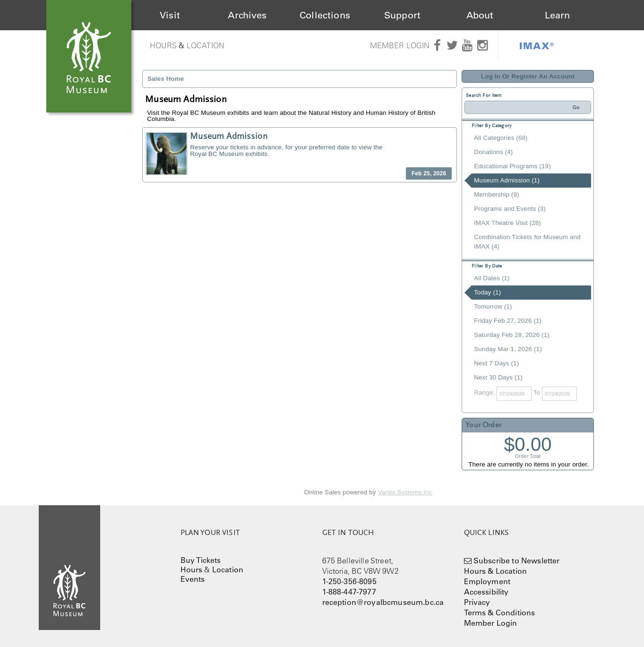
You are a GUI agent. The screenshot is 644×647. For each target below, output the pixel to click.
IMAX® (537, 45)
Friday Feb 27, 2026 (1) (508, 321)
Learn (558, 15)
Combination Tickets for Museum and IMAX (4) (527, 242)
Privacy (477, 602)
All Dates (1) (492, 278)
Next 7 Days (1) (496, 363)
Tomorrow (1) (493, 306)
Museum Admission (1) (507, 180)
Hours (163, 45)
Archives (247, 15)
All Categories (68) (501, 138)
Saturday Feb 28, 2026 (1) (512, 335)
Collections (325, 15)
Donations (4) (493, 152)
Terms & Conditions (500, 612)
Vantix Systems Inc (405, 492)
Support (402, 15)
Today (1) (487, 292)
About (480, 15)
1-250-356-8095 (349, 581)
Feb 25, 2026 (429, 173)
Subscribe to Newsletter (517, 561)
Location (206, 45)
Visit (170, 15)
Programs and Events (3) (510, 209)
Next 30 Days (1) (498, 377)
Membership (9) (497, 194)
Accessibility (486, 592)
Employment (487, 581)
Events (193, 579)
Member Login (400, 45)
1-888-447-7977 (349, 592)
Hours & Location (496, 571)
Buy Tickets (201, 560)
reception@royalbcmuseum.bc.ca (383, 602)
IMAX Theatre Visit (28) (507, 223)
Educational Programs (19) (512, 166)
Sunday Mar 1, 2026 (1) (508, 349)
